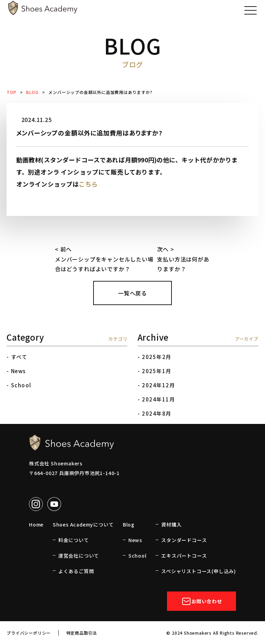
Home (36, 524)
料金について (74, 540)
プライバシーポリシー (29, 633)
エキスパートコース (184, 556)
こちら (88, 184)
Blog (129, 524)
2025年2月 (157, 357)
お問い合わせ (202, 601)
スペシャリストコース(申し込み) (199, 571)
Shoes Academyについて (83, 524)
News (18, 371)
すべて (19, 357)
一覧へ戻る (132, 293)
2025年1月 (157, 371)
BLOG (32, 92)
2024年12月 (158, 385)
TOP (11, 92)
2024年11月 (158, 399)
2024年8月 (157, 413)
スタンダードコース (184, 540)
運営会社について (79, 556)
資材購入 (171, 524)
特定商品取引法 (82, 633)
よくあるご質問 (76, 571)
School (21, 385)
